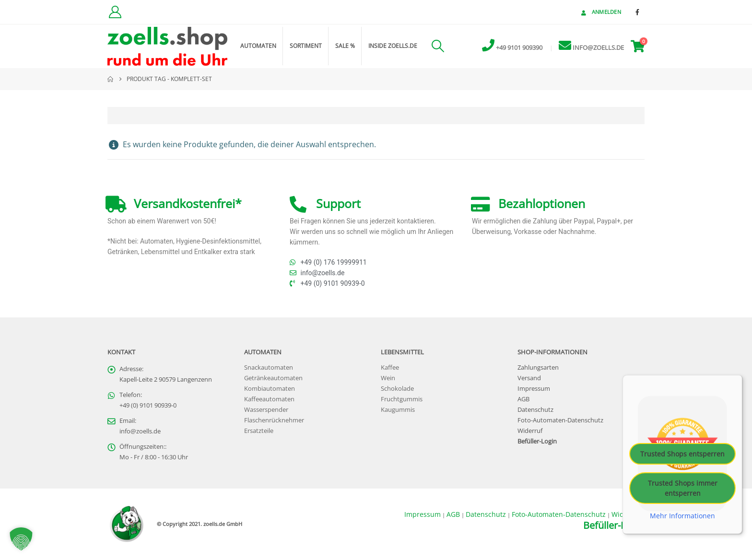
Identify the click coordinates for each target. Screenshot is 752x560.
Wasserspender (266, 410)
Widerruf (530, 431)
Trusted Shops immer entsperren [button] (683, 488)
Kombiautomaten (270, 389)
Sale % (345, 46)
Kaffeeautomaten (269, 399)
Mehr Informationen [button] (682, 516)
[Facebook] (637, 12)
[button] (438, 46)
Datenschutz (535, 410)
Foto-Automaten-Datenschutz (560, 420)
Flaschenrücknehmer (274, 420)
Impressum (534, 389)
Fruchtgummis (402, 399)
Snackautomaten (269, 367)
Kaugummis (398, 410)
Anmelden (600, 12)
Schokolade (397, 389)
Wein (388, 378)
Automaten (258, 46)
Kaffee (390, 367)
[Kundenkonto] (115, 12)
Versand (529, 378)
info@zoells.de (140, 431)
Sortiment (306, 46)
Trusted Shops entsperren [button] (682, 454)
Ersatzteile (259, 431)
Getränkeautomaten (273, 378)
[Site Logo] (167, 46)
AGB (523, 399)
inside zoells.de (393, 46)
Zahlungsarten (538, 367)
